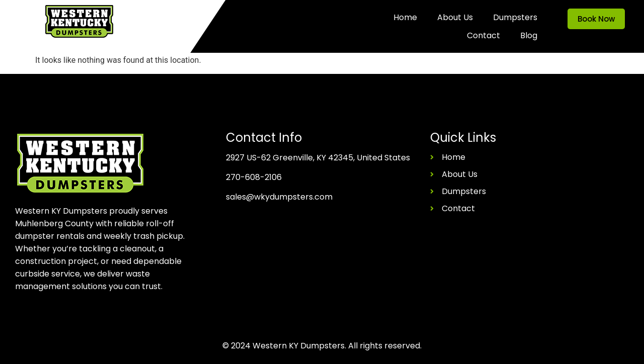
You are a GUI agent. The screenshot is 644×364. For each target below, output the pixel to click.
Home (405, 17)
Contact (484, 35)
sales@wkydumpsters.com (279, 197)
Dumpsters (515, 17)
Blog (529, 35)
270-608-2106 (254, 177)
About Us (455, 17)
